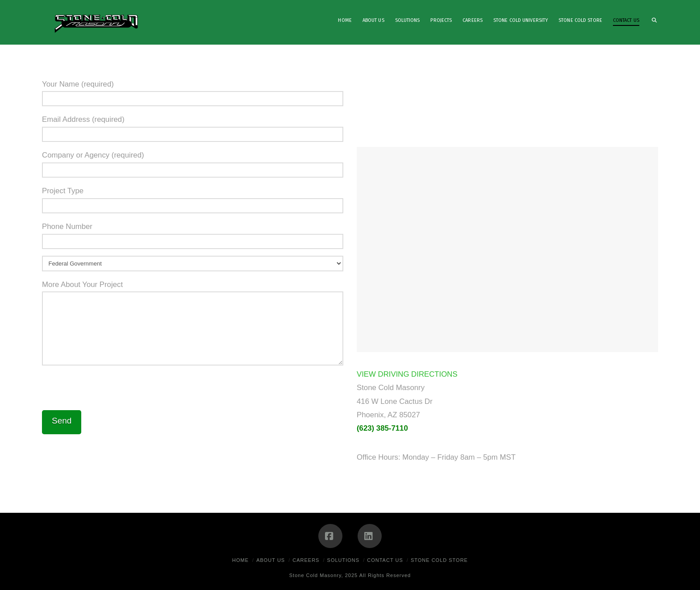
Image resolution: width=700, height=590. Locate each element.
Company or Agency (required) (193, 163)
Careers (306, 560)
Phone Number (193, 235)
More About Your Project (193, 291)
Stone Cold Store (439, 560)
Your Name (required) (193, 92)
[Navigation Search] (651, 22)
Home (240, 560)
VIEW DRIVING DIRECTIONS (407, 374)
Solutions (344, 560)
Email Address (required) (193, 127)
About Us (271, 560)
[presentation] (110, 390)
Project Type (193, 199)
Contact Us (385, 560)
